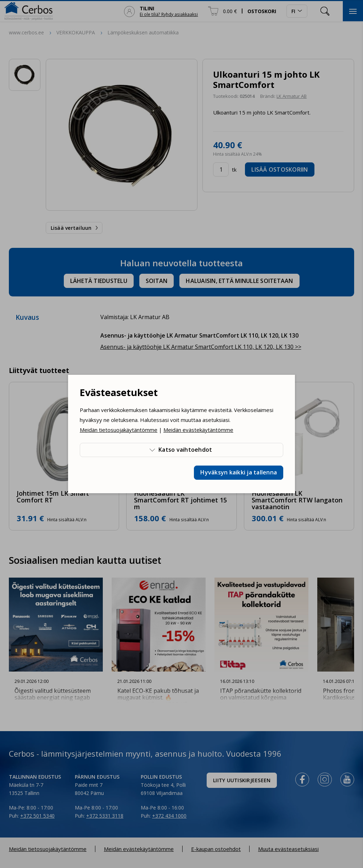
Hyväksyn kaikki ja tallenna (239, 472)
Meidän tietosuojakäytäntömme (119, 430)
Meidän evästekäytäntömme (198, 430)
